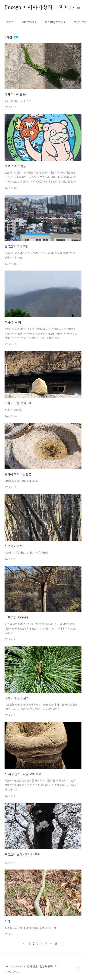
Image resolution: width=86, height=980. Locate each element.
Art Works (29, 22)
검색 (70, 8)
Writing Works (55, 22)
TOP (78, 968)
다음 (62, 943)
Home (9, 22)
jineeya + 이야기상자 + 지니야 (39, 8)
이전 (24, 943)
